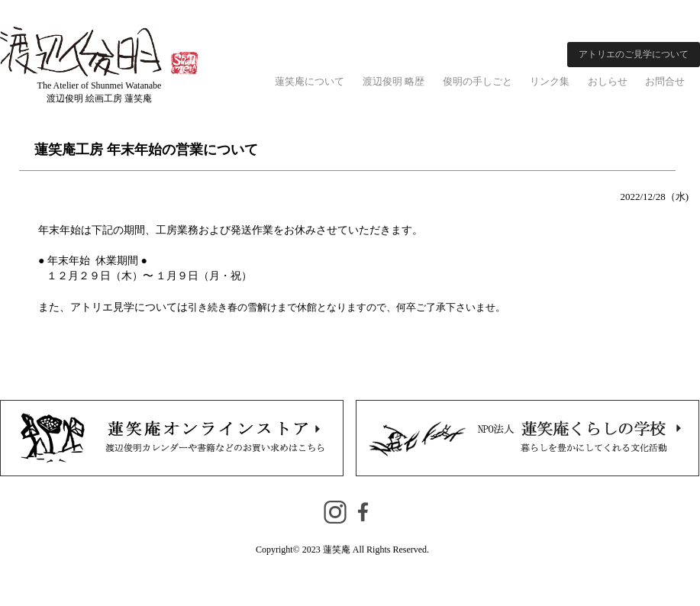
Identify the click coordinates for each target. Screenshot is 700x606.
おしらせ (608, 81)
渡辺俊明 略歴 (394, 81)
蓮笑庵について (310, 81)
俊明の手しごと (477, 81)
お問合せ (665, 81)
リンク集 (550, 81)
